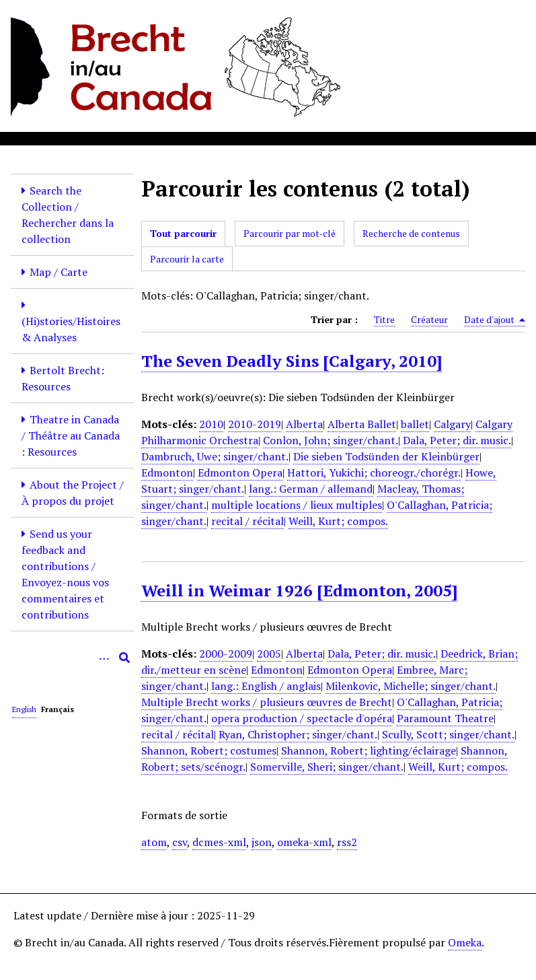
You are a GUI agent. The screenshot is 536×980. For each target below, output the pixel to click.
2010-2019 (255, 424)
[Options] (104, 658)
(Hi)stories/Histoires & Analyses (71, 329)
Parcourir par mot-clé (290, 233)
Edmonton (167, 473)
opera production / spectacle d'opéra (302, 718)
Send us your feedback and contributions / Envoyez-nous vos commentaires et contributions (65, 574)
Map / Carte (59, 272)
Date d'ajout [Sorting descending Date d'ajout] (495, 320)
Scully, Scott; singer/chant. (448, 734)
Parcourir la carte (187, 259)
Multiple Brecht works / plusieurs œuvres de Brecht (267, 702)
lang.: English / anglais (266, 686)
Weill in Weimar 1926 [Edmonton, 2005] (299, 590)
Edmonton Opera (240, 473)
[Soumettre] (124, 658)
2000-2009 (226, 654)
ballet (415, 424)
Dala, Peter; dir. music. (457, 440)
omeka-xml (304, 842)
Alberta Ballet (362, 424)
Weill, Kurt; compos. (338, 521)
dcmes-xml (219, 842)
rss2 (347, 842)
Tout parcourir (183, 233)
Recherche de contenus (411, 233)
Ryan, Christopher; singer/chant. (298, 734)
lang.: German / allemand (311, 489)
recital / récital (247, 521)
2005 (269, 654)
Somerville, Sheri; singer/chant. (327, 767)
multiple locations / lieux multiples (297, 505)
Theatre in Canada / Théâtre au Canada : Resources (71, 435)
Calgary (452, 424)
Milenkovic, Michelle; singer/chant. (411, 686)
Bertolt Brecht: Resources (63, 378)
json (262, 842)
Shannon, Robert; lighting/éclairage (369, 750)
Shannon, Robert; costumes (209, 750)
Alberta (304, 424)
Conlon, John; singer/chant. (331, 440)
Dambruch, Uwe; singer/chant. (215, 456)
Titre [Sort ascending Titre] (384, 319)
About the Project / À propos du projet (73, 493)
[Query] (73, 658)
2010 (211, 424)
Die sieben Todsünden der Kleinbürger (386, 456)
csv (180, 842)
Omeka (465, 942)
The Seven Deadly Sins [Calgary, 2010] (292, 361)
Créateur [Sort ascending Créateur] (429, 319)
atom (154, 842)
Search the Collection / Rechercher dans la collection (68, 215)
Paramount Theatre (445, 718)
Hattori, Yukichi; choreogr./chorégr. (374, 473)
